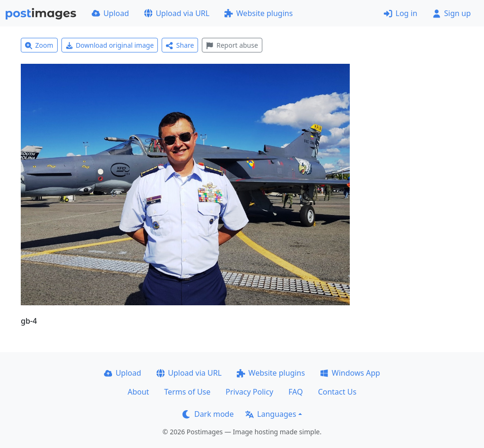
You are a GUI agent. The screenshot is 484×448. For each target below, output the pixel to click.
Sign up (452, 13)
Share (180, 45)
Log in (401, 13)
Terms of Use (187, 392)
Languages (271, 414)
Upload (110, 13)
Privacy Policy (249, 392)
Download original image (110, 45)
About (138, 392)
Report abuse (232, 45)
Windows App (350, 373)
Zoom (39, 45)
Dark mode (208, 414)
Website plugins (259, 13)
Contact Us (337, 392)
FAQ (295, 392)
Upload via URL (177, 13)
